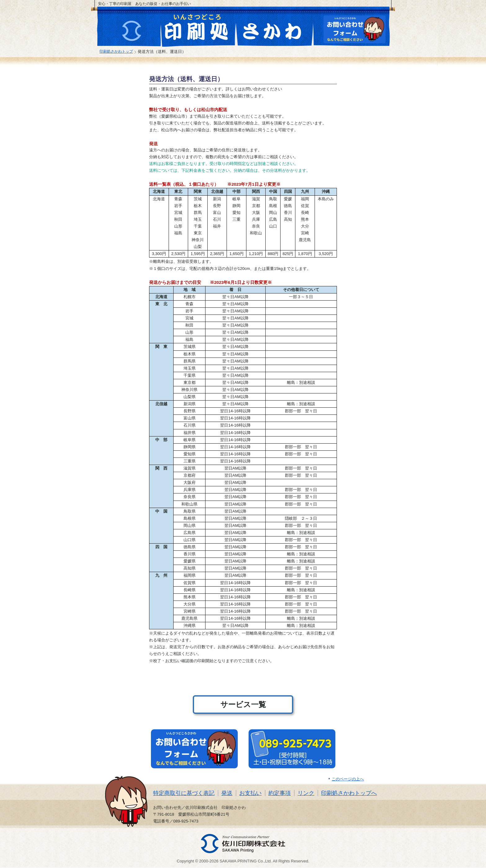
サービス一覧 (243, 704)
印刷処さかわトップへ (349, 793)
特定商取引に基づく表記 (184, 793)
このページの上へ (348, 779)
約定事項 (280, 793)
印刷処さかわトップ (116, 51)
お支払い (250, 793)
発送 (227, 793)
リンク (306, 793)
